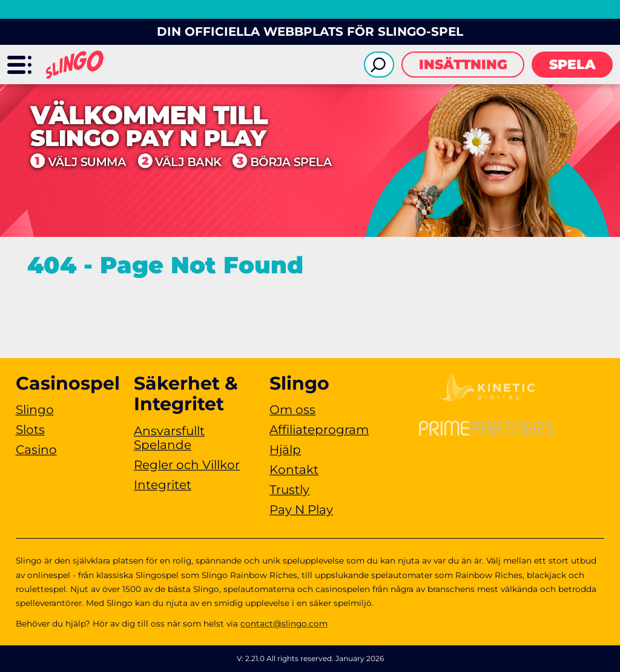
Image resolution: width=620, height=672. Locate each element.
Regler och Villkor (187, 465)
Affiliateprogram (319, 430)
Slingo (35, 410)
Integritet (163, 485)
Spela (572, 65)
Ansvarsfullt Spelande (169, 438)
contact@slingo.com (284, 624)
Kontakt (294, 470)
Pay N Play (301, 510)
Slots (30, 430)
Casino (36, 450)
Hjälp (285, 450)
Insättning (463, 65)
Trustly (289, 490)
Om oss (292, 410)
